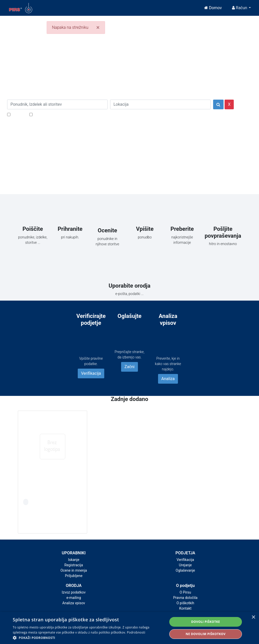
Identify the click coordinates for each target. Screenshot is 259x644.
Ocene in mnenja (74, 570)
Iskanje (74, 560)
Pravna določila (185, 598)
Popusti (18, 114)
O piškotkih (185, 603)
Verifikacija (91, 373)
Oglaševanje (185, 570)
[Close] (98, 28)
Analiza (168, 379)
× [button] (253, 617)
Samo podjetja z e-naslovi (57, 114)
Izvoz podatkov (74, 592)
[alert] (129, 628)
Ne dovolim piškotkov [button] (205, 634)
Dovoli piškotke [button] (206, 622)
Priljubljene (74, 576)
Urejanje (185, 565)
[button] (88, 638)
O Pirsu (185, 592)
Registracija (74, 565)
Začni (129, 367)
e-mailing (74, 598)
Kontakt (185, 608)
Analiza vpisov (74, 603)
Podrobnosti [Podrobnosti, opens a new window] (136, 632)
